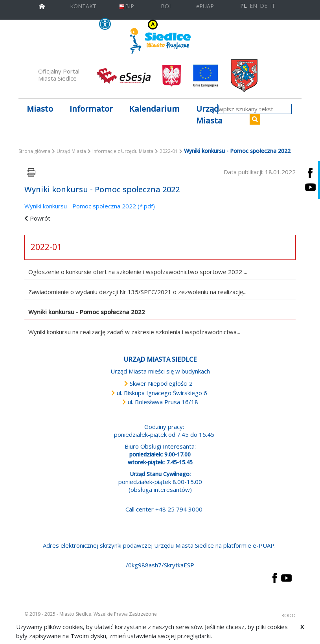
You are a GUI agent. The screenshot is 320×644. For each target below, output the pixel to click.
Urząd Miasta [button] (209, 115)
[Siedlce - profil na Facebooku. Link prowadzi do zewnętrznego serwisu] (310, 173)
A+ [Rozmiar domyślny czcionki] (200, 25)
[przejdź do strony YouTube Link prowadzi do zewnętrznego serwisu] (286, 577)
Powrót (40, 218)
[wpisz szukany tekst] (255, 109)
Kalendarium (154, 109)
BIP (126, 6)
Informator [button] (91, 109)
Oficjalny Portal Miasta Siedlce (59, 75)
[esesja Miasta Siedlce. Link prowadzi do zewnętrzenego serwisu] (124, 75)
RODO (289, 615)
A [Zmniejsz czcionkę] (193, 25)
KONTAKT (83, 6)
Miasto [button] (40, 109)
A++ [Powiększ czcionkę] (209, 25)
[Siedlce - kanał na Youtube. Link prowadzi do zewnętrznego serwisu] (310, 187)
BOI (166, 6)
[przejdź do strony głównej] (42, 5)
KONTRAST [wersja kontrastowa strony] (137, 25)
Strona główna (34, 151)
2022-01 (169, 151)
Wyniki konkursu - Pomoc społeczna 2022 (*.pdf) (90, 206)
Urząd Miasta (71, 151)
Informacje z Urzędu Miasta (123, 151)
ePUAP (205, 6)
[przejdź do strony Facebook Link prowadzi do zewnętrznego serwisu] (275, 577)
